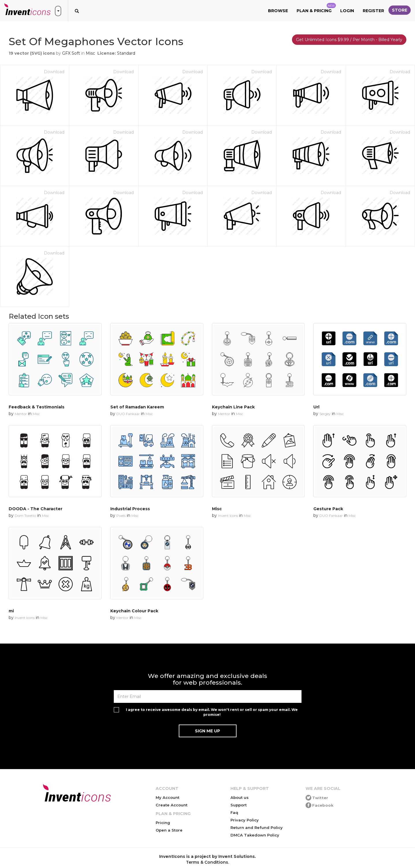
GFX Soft (71, 53)
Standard (126, 53)
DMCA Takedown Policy (255, 835)
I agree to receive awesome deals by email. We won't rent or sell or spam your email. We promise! (212, 712)
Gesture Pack (328, 509)
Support (239, 805)
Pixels (121, 516)
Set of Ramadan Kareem (137, 407)
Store (400, 10)
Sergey (325, 414)
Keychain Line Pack (233, 407)
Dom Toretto (25, 516)
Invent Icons (228, 516)
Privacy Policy (245, 820)
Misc (90, 53)
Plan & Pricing (316, 8)
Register (373, 11)
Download (54, 72)
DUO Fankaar (128, 414)
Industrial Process (130, 509)
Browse (278, 11)
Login (347, 11)
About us (240, 797)
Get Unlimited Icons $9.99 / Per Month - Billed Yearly (349, 40)
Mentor (21, 414)
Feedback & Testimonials (37, 407)
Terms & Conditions (207, 862)
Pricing (163, 823)
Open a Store (169, 830)
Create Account (172, 805)
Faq (234, 812)
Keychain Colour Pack (134, 611)
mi (11, 611)
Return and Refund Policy (257, 828)
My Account (168, 797)
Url (316, 407)
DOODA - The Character (36, 509)
